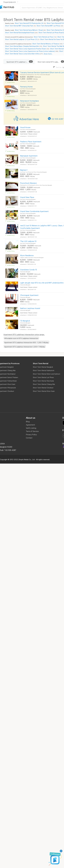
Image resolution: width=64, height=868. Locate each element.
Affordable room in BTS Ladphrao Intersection (21, 338)
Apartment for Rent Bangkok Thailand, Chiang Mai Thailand (10, 7)
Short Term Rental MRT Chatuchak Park (19, 25)
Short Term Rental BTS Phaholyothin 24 (29, 23)
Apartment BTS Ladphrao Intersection (20, 62)
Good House (25, 127)
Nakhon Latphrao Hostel (30, 308)
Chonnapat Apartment (29, 295)
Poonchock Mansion (28, 183)
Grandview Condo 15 (29, 269)
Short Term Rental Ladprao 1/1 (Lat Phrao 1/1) (21, 39)
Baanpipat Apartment (29, 155)
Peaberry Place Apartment (31, 141)
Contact (29, 437)
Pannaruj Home (26, 86)
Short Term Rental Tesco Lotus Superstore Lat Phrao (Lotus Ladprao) (30, 51)
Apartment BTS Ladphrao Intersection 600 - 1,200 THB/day (26, 342)
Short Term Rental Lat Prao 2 (44, 37)
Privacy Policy (31, 434)
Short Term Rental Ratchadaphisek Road (20, 32)
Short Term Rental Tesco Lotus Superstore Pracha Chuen (26, 48)
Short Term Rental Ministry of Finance (46, 43)
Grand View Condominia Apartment (34, 211)
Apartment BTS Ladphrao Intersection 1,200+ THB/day (25, 346)
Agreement (30, 424)
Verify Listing (31, 428)
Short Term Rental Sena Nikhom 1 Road (29, 30)
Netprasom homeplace (29, 100)
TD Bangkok (25, 320)
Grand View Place (27, 197)
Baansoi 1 (24, 170)
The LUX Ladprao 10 (28, 241)
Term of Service (32, 431)
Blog (28, 421)
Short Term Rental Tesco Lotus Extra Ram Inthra (22, 53)
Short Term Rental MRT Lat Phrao (48, 25)
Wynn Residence (27, 255)
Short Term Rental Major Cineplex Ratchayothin (22, 46)
